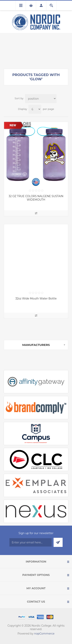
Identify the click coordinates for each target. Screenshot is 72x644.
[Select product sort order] (41, 99)
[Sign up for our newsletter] (31, 542)
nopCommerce (44, 634)
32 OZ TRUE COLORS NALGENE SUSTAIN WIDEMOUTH (36, 198)
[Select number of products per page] (35, 109)
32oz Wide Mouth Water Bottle (36, 298)
